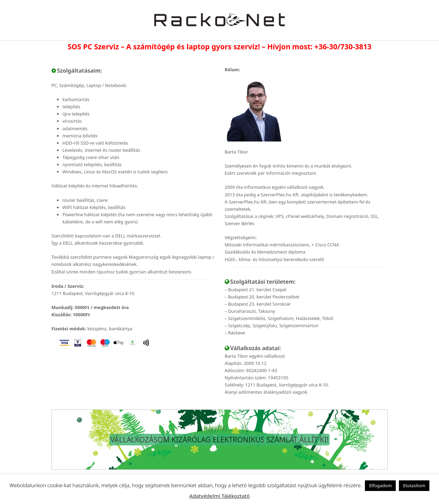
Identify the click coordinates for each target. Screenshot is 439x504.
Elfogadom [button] (380, 485)
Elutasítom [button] (414, 485)
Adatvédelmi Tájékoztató (219, 496)
